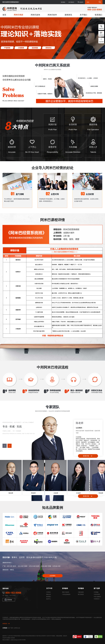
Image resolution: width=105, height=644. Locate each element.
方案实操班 (81, 592)
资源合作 (72, 2)
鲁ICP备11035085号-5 (42, 636)
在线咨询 (81, 2)
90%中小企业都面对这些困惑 (52, 70)
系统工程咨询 (66, 592)
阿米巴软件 (52, 15)
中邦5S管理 (97, 594)
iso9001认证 (17, 628)
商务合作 (49, 594)
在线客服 (8, 600)
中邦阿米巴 (97, 599)
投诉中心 (49, 599)
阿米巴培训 (18, 15)
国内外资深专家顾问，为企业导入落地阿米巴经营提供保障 (52, 411)
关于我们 (83, 15)
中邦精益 (96, 592)
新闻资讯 (68, 15)
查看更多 (5, 624)
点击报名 (52, 576)
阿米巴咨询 (35, 15)
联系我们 (98, 15)
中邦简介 (49, 592)
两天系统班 (81, 594)
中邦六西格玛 (97, 597)
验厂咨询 (11, 628)
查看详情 (86, 456)
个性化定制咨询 (66, 594)
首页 (4, 15)
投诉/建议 (63, 2)
